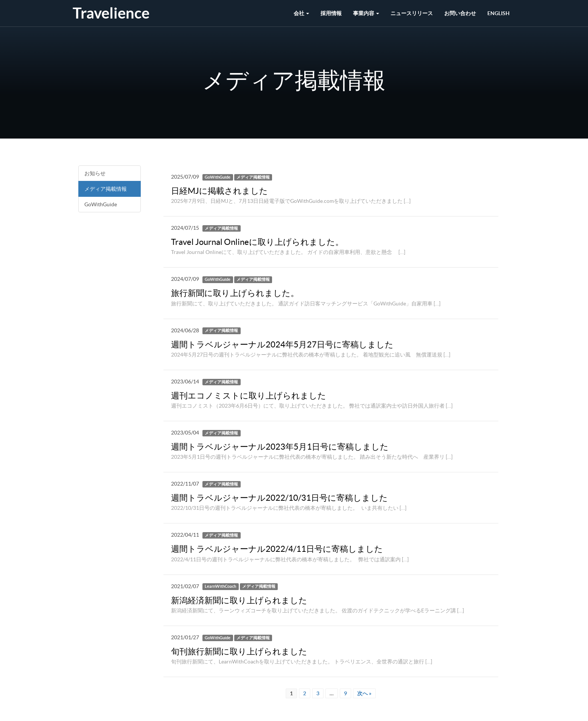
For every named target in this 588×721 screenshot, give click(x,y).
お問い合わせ (460, 13)
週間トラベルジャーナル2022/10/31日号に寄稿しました (279, 498)
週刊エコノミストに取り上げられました (249, 396)
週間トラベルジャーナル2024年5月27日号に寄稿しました (282, 344)
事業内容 (366, 13)
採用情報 (331, 13)
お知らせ (95, 173)
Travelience (111, 13)
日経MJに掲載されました (219, 191)
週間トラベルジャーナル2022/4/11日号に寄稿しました (277, 549)
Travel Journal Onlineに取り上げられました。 (257, 242)
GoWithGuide (101, 204)
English (499, 13)
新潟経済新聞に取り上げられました (239, 600)
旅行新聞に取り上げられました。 (235, 293)
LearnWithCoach (220, 587)
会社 (301, 13)
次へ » (364, 693)
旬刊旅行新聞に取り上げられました (239, 651)
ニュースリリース (412, 13)
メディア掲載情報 (106, 189)
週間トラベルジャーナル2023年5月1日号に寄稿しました (280, 447)
